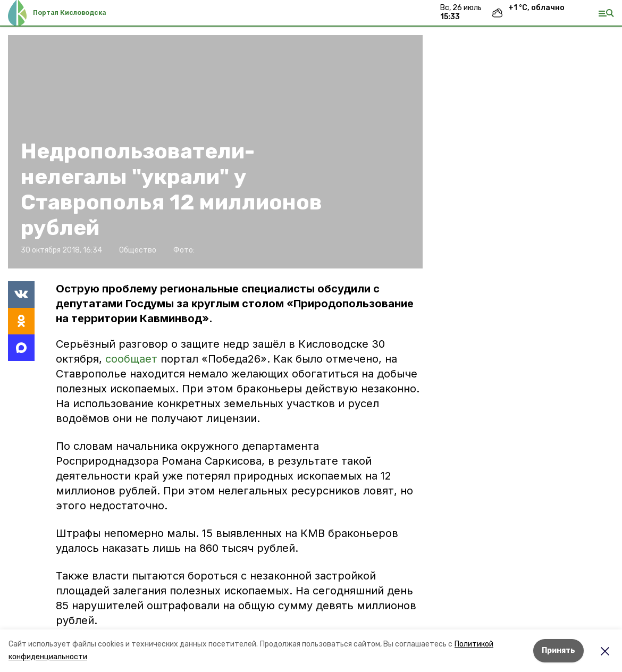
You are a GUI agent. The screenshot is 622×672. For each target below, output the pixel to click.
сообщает (131, 359)
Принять (558, 650)
